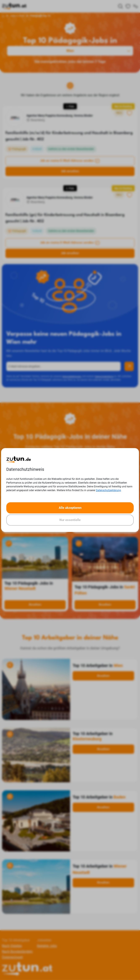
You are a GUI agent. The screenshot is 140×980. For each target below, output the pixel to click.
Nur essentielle (70, 520)
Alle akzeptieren (70, 508)
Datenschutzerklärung (108, 490)
